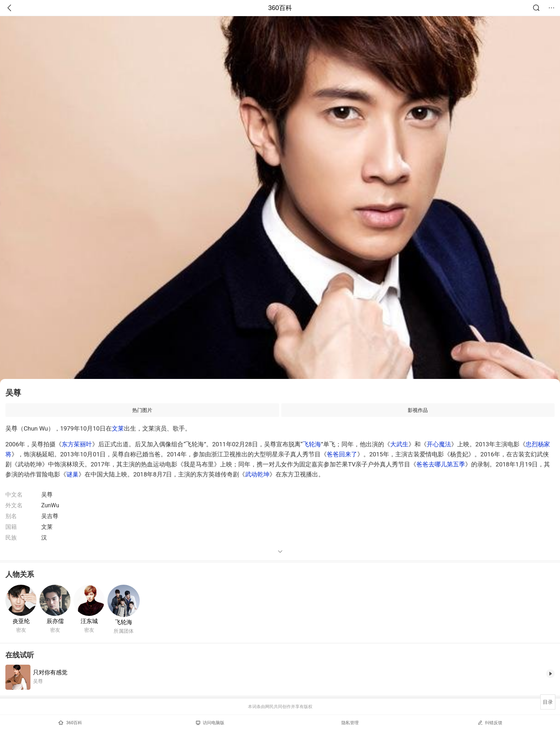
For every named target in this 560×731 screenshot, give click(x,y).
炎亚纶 (21, 621)
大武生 (399, 444)
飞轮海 (312, 444)
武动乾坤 (257, 474)
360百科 (280, 8)
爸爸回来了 (342, 454)
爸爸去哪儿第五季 (441, 464)
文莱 (118, 428)
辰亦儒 (55, 621)
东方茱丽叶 (77, 444)
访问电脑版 (210, 723)
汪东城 (89, 621)
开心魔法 (439, 444)
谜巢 (72, 474)
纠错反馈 (490, 723)
